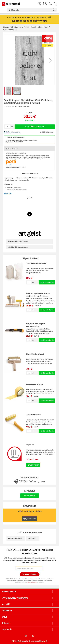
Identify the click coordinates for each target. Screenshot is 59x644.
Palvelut (6, 623)
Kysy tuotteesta (30, 519)
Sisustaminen (17, 27)
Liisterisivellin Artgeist (35, 354)
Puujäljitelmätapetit (15, 538)
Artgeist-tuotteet (18, 242)
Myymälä (6, 604)
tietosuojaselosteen (33, 582)
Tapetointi (30, 445)
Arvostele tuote (30, 496)
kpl (33, 282)
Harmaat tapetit (9, 30)
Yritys (4, 617)
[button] (50, 60)
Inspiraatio (7, 629)
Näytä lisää (8, 193)
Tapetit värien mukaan (40, 27)
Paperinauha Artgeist (35, 384)
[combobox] (32, 10)
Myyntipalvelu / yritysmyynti (15, 598)
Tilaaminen (7, 611)
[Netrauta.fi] (11, 4)
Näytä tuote (33, 465)
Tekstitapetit (32, 538)
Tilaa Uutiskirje (29, 574)
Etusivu (6, 27)
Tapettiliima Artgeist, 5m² (36, 263)
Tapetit (27, 27)
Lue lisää (9, 165)
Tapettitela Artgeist (34, 414)
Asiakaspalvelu (9, 592)
